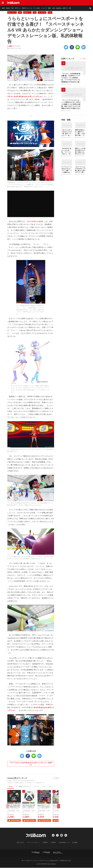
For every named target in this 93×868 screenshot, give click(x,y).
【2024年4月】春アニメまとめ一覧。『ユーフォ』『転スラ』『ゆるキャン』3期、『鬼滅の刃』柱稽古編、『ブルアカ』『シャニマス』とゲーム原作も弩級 (66, 151)
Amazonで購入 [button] (14, 821)
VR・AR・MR (42, 13)
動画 (66, 3)
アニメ (44, 786)
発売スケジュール (46, 3)
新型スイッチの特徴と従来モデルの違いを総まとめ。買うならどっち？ (80, 151)
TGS (20, 13)
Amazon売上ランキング (17, 778)
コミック (36, 786)
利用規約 (45, 843)
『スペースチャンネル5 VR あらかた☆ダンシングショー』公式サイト (31, 764)
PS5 (32, 3)
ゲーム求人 (55, 3)
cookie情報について (63, 843)
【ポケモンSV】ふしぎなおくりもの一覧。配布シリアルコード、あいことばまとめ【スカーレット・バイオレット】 (67, 133)
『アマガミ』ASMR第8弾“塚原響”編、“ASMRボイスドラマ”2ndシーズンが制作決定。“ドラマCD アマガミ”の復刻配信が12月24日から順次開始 (71, 78)
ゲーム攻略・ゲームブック (23, 786)
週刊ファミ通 (83, 3)
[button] (59, 806)
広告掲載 (72, 843)
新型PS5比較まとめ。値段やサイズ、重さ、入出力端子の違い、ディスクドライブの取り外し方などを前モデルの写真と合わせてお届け (80, 133)
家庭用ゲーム (27, 13)
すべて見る (56, 778)
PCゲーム (37, 3)
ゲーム (11, 786)
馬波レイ (12, 46)
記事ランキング (68, 59)
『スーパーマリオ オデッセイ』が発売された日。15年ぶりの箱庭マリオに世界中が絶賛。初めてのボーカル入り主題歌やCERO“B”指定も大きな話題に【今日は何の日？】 (71, 104)
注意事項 (53, 843)
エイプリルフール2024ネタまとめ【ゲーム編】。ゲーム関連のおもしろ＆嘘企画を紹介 (66, 170)
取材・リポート (12, 13)
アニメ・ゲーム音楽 (54, 786)
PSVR (50, 13)
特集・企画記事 (73, 3)
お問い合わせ (23, 843)
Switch (28, 3)
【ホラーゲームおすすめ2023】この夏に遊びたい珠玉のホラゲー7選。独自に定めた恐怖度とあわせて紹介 (80, 170)
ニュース (61, 3)
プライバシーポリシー (35, 843)
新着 (24, 3)
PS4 (35, 13)
